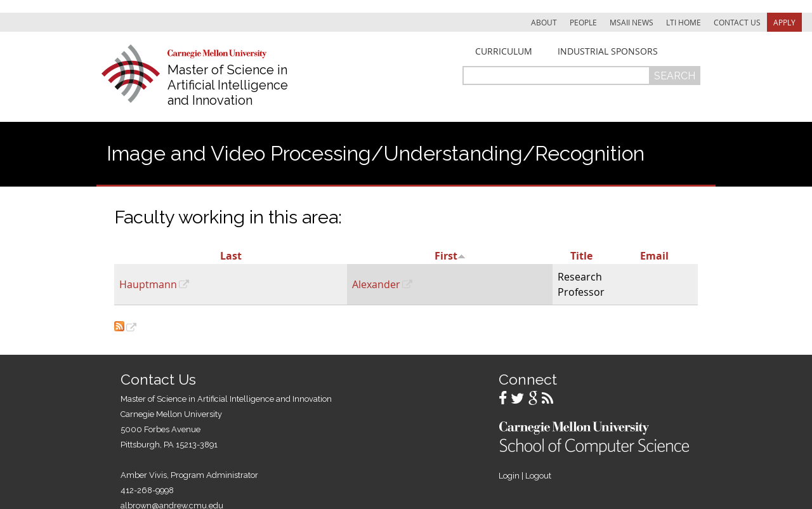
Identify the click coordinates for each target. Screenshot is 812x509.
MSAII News (632, 22)
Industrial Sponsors (608, 51)
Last (231, 256)
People (583, 22)
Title (581, 256)
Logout (538, 476)
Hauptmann (148, 284)
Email (654, 256)
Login (509, 476)
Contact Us (737, 22)
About (544, 22)
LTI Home (684, 22)
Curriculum (504, 51)
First (450, 256)
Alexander (376, 284)
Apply (784, 22)
